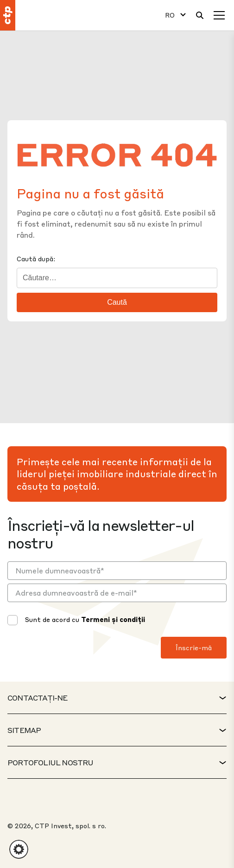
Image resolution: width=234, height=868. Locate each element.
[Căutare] (200, 15)
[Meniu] (219, 15)
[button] (19, 849)
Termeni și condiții (113, 619)
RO (170, 15)
